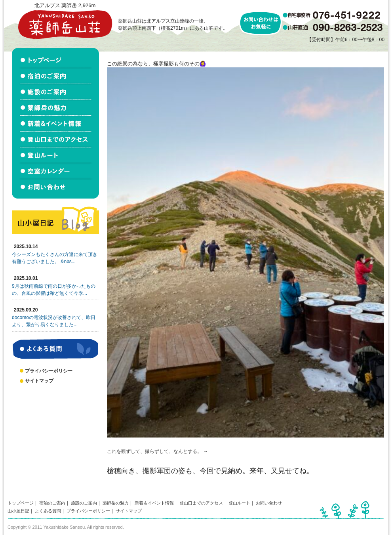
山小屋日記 (18, 511)
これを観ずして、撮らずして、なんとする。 (154, 451)
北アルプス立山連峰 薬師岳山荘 (65, 24)
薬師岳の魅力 (116, 503)
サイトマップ (39, 381)
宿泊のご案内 (52, 503)
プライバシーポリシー (49, 371)
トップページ (21, 503)
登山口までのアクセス (201, 503)
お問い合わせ (269, 503)
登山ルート (239, 503)
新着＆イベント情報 (154, 503)
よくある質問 (48, 511)
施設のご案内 (84, 503)
